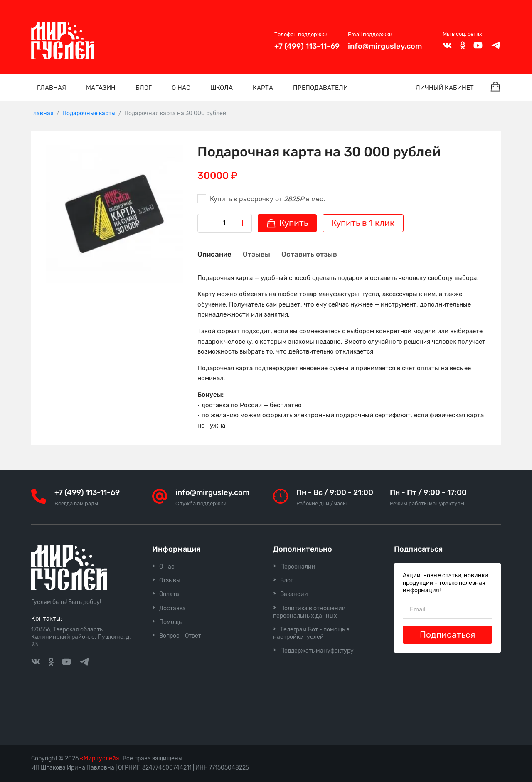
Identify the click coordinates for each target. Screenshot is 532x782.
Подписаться (447, 635)
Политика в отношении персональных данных (309, 612)
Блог (144, 88)
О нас (181, 88)
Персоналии (298, 567)
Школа (222, 88)
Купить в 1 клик (363, 223)
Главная (52, 88)
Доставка (172, 608)
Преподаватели (320, 88)
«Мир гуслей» (100, 758)
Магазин (101, 88)
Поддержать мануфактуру (317, 651)
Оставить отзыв (309, 254)
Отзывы (256, 254)
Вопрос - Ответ (180, 636)
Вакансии (294, 594)
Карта (263, 88)
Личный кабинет (445, 88)
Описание (214, 254)
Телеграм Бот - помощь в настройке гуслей (311, 633)
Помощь (170, 622)
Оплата (169, 594)
